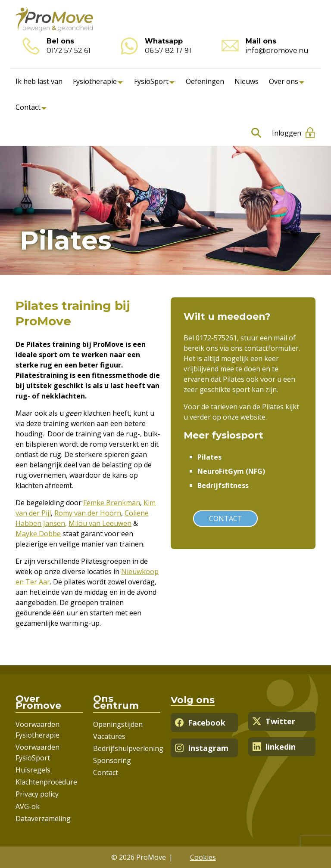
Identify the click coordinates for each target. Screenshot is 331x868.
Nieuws (247, 81)
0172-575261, (218, 338)
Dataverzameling (43, 819)
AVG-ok (28, 806)
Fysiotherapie (95, 81)
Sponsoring (112, 760)
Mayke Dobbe (38, 534)
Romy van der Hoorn (88, 513)
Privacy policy (37, 794)
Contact (28, 107)
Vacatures (109, 736)
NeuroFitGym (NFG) (231, 471)
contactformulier (272, 348)
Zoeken (254, 133)
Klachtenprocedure (46, 782)
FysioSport (151, 81)
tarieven (224, 407)
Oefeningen (205, 81)
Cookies (203, 857)
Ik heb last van (39, 81)
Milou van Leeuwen (100, 523)
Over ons (284, 81)
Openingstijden (118, 724)
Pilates (209, 457)
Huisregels (33, 770)
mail (280, 338)
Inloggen (287, 133)
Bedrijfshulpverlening (128, 748)
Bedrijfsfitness (223, 485)
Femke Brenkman (112, 503)
